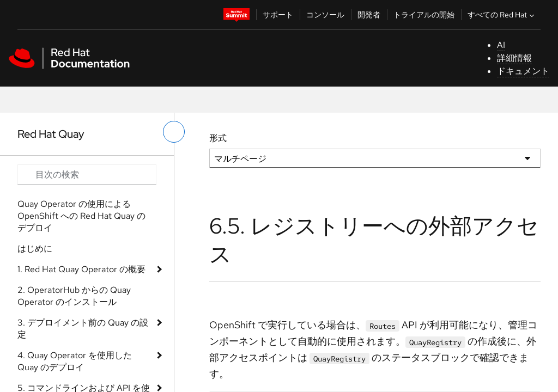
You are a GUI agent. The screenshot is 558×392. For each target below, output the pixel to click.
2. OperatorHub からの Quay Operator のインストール (74, 296)
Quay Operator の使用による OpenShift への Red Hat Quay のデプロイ (81, 216)
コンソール (325, 15)
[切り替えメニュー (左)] (174, 132)
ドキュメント (523, 71)
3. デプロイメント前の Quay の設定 (83, 329)
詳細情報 (514, 58)
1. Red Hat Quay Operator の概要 (81, 269)
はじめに (35, 249)
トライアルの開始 (424, 15)
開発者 (369, 15)
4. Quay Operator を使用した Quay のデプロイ (75, 361)
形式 (218, 138)
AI (501, 45)
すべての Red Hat (502, 15)
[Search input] (87, 175)
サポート (278, 15)
